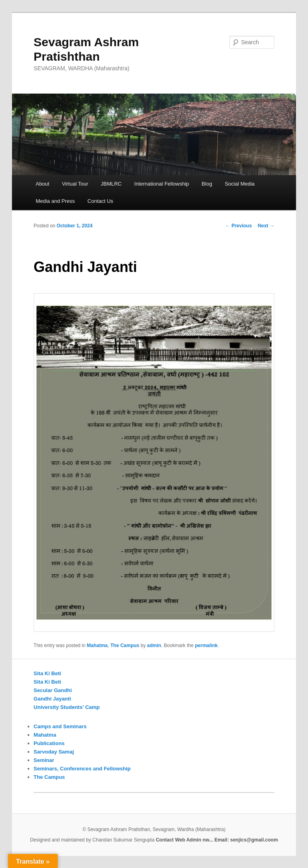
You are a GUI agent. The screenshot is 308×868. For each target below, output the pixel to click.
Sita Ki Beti (48, 673)
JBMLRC (111, 184)
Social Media (239, 184)
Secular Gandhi (53, 690)
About (43, 184)
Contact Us (100, 201)
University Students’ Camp (67, 707)
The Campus (125, 645)
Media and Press (55, 201)
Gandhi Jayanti (52, 699)
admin (154, 645)
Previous (239, 226)
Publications (49, 743)
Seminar (44, 760)
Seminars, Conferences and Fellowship (82, 769)
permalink (206, 645)
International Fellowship (162, 184)
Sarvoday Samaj (54, 752)
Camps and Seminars (60, 726)
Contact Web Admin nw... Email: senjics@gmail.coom (217, 840)
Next (266, 226)
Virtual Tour (75, 184)
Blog (207, 184)
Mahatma (97, 645)
